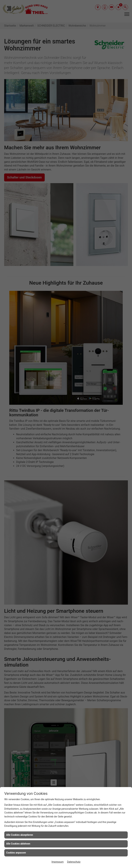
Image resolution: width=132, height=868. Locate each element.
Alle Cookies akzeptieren (20, 835)
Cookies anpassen (16, 853)
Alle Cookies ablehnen (18, 844)
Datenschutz (74, 862)
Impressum (58, 862)
